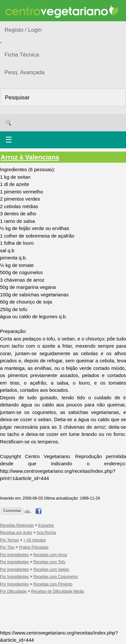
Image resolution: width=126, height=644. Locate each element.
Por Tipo (7, 547)
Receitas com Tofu (49, 562)
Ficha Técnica (22, 55)
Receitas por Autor (16, 533)
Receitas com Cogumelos (56, 577)
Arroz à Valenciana (30, 157)
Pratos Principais (34, 547)
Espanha (46, 525)
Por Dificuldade (13, 591)
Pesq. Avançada (25, 72)
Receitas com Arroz (50, 555)
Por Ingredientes (14, 555)
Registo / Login (23, 30)
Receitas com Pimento (53, 584)
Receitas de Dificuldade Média (57, 591)
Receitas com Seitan (51, 570)
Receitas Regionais (17, 525)
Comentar (12, 511)
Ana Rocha (46, 533)
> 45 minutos (35, 540)
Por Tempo (9, 540)
